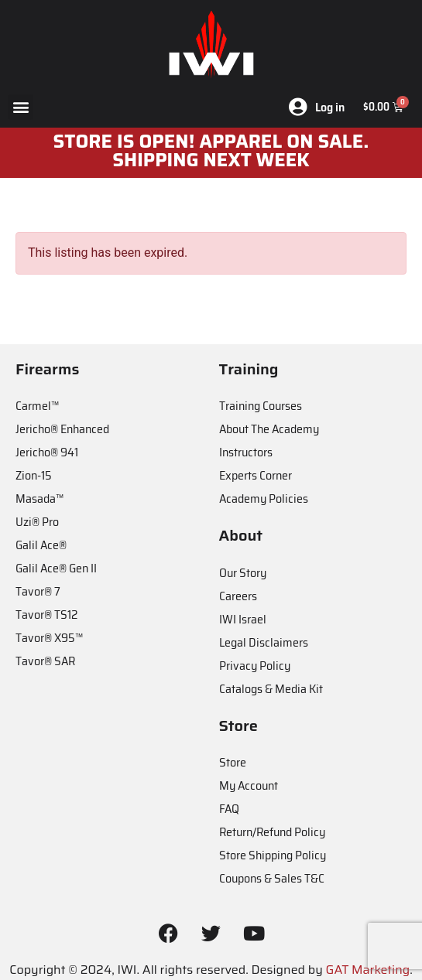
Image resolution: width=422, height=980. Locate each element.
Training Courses (261, 406)
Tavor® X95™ (49, 638)
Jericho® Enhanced (62, 429)
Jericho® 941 (47, 452)
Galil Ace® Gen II (56, 568)
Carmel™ (37, 406)
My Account (249, 785)
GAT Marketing (368, 970)
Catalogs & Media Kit (271, 689)
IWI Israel (243, 619)
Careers (238, 596)
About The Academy (269, 429)
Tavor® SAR (45, 661)
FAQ (229, 809)
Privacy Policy (255, 666)
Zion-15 (34, 475)
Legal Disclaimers (264, 642)
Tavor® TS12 (46, 615)
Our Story (243, 573)
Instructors (246, 452)
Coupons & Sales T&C (272, 878)
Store (233, 762)
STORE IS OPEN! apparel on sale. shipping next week (211, 151)
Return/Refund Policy (272, 832)
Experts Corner (256, 475)
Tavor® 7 (38, 591)
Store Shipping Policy (273, 855)
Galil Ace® (41, 545)
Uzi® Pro (37, 522)
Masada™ (39, 499)
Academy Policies (264, 499)
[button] (21, 107)
